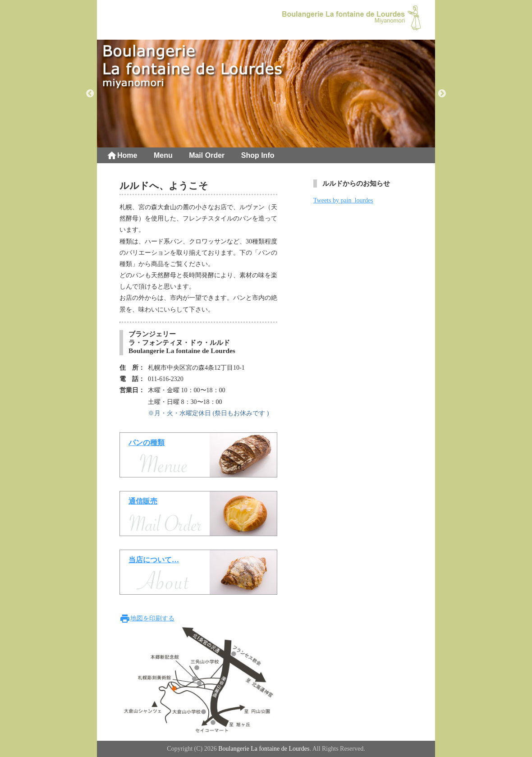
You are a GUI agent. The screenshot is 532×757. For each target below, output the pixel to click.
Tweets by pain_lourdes (343, 200)
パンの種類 (147, 443)
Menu (163, 155)
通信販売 (143, 501)
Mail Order (207, 155)
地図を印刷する (147, 618)
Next (442, 94)
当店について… (154, 560)
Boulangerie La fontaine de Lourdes (264, 749)
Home (122, 155)
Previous (90, 94)
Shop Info (258, 155)
